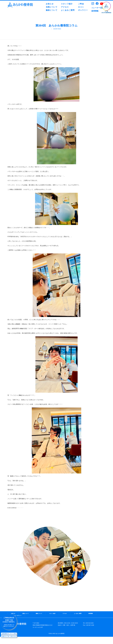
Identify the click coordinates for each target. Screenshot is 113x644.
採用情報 (91, 613)
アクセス (65, 613)
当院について (25, 613)
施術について (39, 613)
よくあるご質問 (78, 613)
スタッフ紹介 (52, 613)
